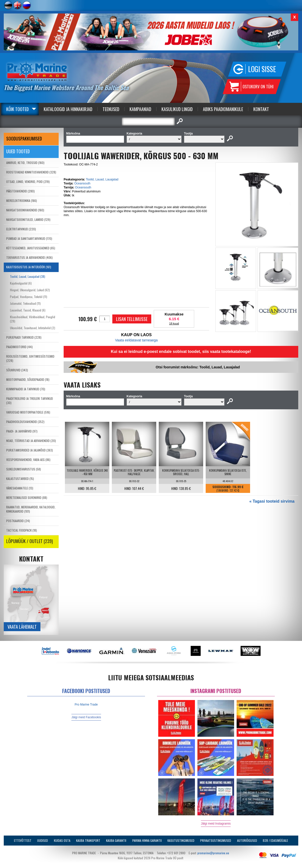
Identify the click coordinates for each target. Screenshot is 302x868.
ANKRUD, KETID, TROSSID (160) (25, 163)
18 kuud (174, 323)
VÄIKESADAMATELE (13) (20, 488)
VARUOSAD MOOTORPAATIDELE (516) (28, 412)
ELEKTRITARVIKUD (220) (21, 229)
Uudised (43, 840)
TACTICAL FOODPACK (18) (22, 530)
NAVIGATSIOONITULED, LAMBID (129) (28, 219)
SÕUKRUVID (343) (17, 370)
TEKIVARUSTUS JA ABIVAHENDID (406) (29, 257)
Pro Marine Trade (86, 705)
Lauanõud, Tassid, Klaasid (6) (28, 310)
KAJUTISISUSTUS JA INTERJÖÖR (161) (29, 267)
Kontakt (261, 109)
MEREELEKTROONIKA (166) (22, 201)
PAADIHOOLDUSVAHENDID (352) (25, 422)
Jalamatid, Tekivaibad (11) (25, 303)
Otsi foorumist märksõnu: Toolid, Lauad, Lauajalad (198, 367)
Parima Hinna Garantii (147, 840)
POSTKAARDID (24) (18, 521)
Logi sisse (262, 69)
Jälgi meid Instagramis (216, 824)
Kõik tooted (17, 109)
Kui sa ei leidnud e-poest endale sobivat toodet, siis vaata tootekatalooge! (181, 352)
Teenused (111, 109)
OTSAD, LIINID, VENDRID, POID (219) (28, 182)
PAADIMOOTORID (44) (19, 347)
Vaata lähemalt (22, 627)
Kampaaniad (140, 109)
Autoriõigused (247, 840)
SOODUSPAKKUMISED (24, 139)
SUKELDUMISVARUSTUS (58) (24, 469)
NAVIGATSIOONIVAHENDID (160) (25, 210)
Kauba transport (88, 840)
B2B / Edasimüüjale (275, 840)
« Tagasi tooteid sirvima (272, 501)
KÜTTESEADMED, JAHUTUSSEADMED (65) (31, 248)
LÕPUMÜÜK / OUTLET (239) (30, 541)
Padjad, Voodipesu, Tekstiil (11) (29, 297)
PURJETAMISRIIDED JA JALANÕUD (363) (30, 450)
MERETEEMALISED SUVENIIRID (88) (27, 498)
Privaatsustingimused (216, 840)
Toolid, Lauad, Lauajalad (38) (28, 276)
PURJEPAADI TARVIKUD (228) (24, 337)
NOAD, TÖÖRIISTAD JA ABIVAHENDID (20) (31, 441)
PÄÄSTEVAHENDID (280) (20, 191)
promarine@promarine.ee (213, 853)
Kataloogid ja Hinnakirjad (68, 109)
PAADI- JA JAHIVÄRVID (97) (22, 431)
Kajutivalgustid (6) (21, 283)
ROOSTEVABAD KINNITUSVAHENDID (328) (31, 172)
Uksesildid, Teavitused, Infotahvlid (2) (33, 328)
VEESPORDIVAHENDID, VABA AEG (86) (28, 460)
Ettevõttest (23, 840)
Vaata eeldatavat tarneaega (136, 340)
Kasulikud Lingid (177, 109)
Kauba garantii (116, 840)
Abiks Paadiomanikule (223, 109)
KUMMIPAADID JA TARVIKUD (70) (26, 389)
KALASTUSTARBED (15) (20, 479)
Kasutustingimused (181, 840)
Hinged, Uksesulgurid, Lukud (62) (30, 290)
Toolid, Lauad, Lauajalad (102, 179)
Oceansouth (82, 183)
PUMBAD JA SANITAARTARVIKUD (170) (29, 238)
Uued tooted (18, 151)
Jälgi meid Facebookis (86, 717)
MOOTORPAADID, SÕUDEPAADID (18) (28, 379)
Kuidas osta (62, 840)
